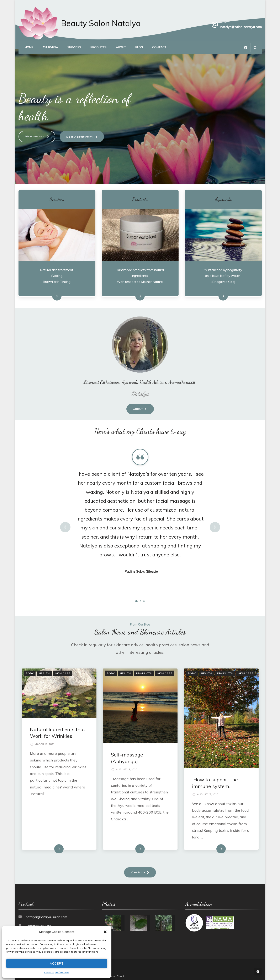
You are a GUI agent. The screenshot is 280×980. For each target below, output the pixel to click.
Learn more (216, 292)
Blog (139, 47)
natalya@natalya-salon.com (46, 913)
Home (29, 47)
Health (44, 669)
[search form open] (255, 48)
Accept (57, 964)
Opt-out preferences (57, 972)
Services (74, 47)
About (121, 47)
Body (30, 669)
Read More (52, 845)
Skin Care (63, 669)
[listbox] (140, 523)
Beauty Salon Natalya (101, 23)
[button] (105, 932)
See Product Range (131, 292)
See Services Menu (48, 292)
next (215, 523)
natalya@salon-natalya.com (241, 27)
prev (65, 523)
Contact (159, 47)
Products (98, 47)
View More (138, 868)
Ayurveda (50, 47)
